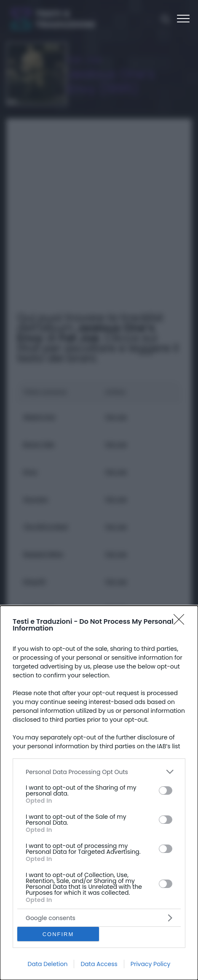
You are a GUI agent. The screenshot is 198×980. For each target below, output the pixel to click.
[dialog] (99, 793)
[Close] (182, 622)
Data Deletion (48, 964)
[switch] (166, 790)
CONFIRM (58, 934)
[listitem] (99, 772)
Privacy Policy (151, 964)
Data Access (99, 964)
